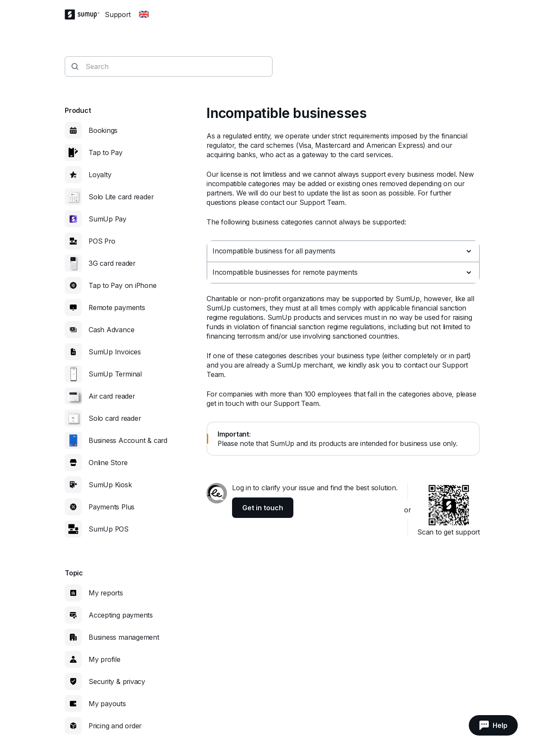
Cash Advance (111, 330)
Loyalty (100, 175)
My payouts (107, 704)
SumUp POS (109, 529)
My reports (106, 593)
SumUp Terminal (115, 374)
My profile (105, 659)
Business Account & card (128, 440)
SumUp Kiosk (110, 485)
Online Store (108, 463)
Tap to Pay (106, 152)
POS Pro (102, 241)
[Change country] (144, 14)
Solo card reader (115, 418)
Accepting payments (121, 615)
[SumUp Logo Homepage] (85, 14)
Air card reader (112, 396)
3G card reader (112, 263)
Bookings (103, 130)
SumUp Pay (108, 219)
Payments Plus (112, 507)
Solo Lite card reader (121, 197)
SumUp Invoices (115, 352)
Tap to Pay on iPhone (123, 285)
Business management (124, 637)
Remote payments (117, 308)
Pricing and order (115, 726)
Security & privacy (117, 681)
